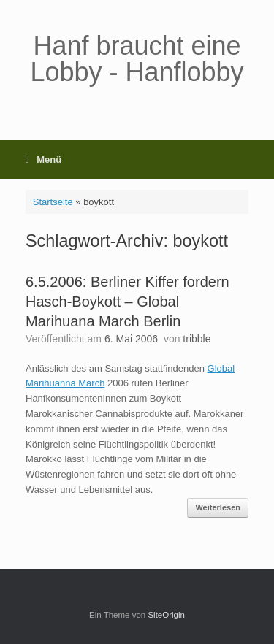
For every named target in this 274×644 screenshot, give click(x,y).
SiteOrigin (166, 615)
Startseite (53, 202)
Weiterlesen (218, 507)
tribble (197, 339)
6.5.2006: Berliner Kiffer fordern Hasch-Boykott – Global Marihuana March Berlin (128, 302)
